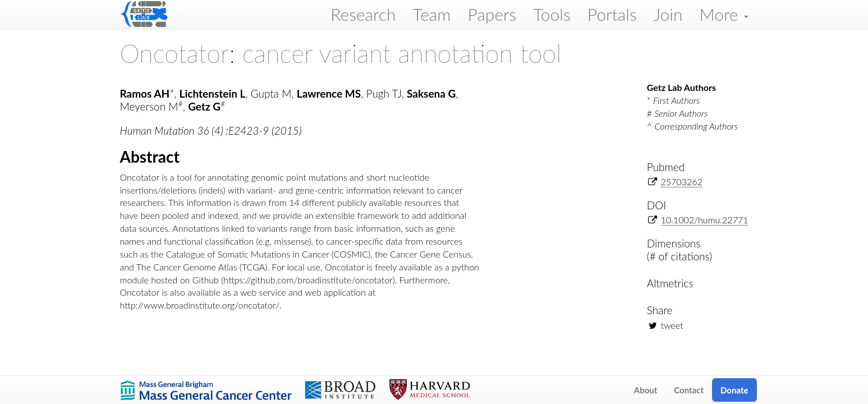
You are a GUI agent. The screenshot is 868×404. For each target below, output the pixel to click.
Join (668, 14)
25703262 (682, 182)
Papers (492, 14)
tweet (672, 325)
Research (363, 14)
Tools (552, 14)
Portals (612, 14)
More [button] (724, 14)
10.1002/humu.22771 (705, 220)
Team (432, 14)
